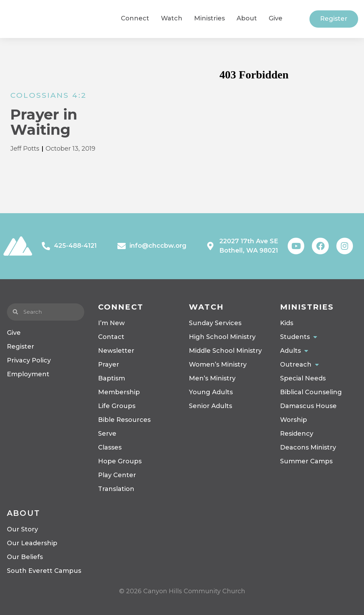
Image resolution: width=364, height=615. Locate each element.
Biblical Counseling (311, 392)
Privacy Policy (29, 360)
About (23, 513)
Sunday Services (215, 323)
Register (21, 347)
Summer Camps (306, 461)
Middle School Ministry (225, 351)
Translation (116, 489)
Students (299, 337)
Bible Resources (124, 420)
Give (14, 333)
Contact (111, 337)
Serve (107, 434)
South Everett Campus (44, 571)
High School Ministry (222, 337)
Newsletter (116, 351)
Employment (28, 374)
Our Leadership (32, 543)
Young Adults (211, 392)
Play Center (117, 475)
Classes (110, 447)
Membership (119, 392)
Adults (294, 351)
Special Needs (303, 378)
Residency (297, 434)
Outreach (299, 365)
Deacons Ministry (308, 447)
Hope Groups (120, 461)
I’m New (111, 323)
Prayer (109, 365)
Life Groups (117, 406)
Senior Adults (210, 406)
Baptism (112, 378)
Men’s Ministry (212, 378)
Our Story (22, 529)
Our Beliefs (25, 557)
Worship (294, 420)
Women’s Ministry (218, 365)
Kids (287, 323)
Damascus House (308, 406)
